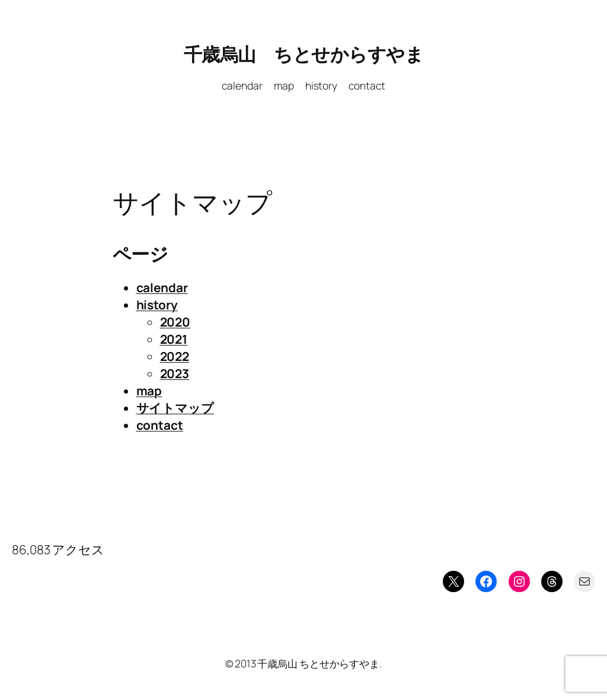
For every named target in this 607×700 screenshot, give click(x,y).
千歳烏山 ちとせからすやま (304, 54)
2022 (175, 356)
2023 (175, 373)
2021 (174, 339)
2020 (175, 322)
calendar (162, 287)
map (149, 391)
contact (160, 425)
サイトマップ (175, 408)
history (157, 305)
